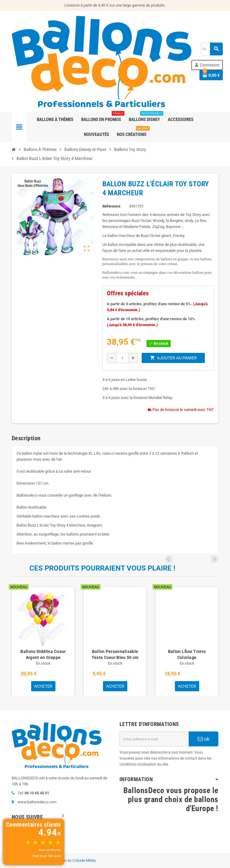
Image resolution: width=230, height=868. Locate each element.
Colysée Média (84, 861)
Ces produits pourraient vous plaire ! (102, 568)
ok (204, 739)
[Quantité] (122, 358)
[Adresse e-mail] (154, 739)
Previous (207, 559)
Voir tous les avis (47, 856)
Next (215, 559)
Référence (111, 206)
